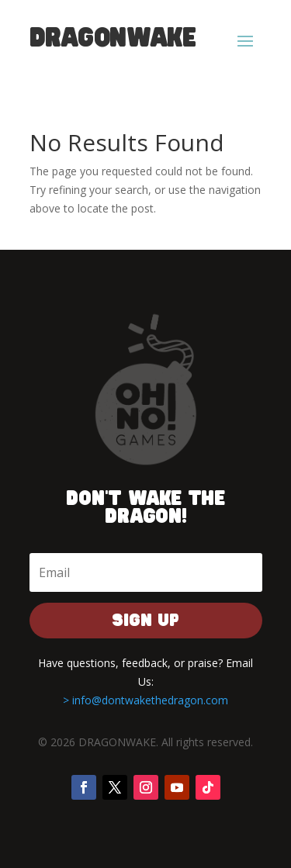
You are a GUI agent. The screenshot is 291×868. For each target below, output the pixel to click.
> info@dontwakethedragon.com (145, 700)
